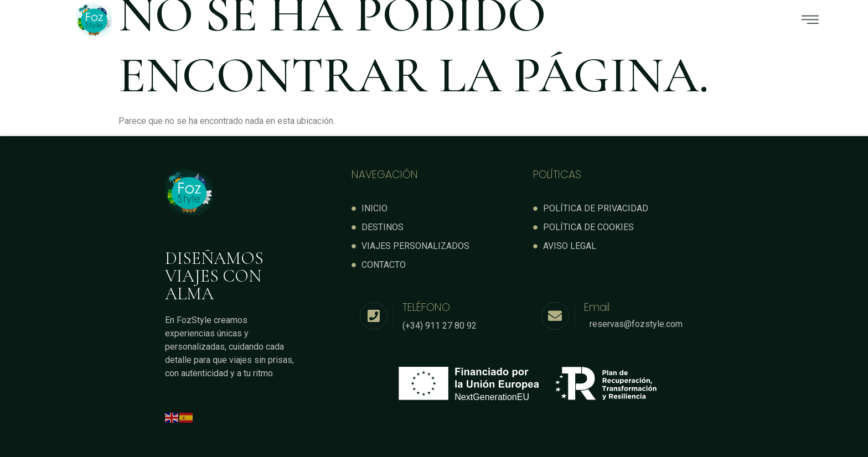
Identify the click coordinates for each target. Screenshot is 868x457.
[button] (512, 20)
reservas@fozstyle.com (636, 323)
